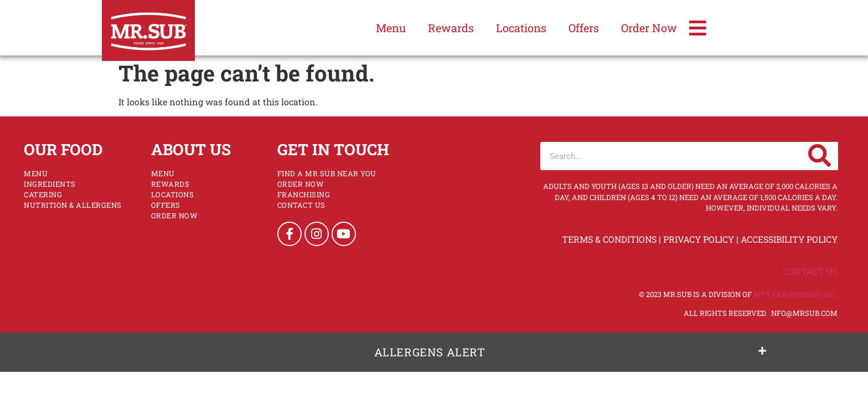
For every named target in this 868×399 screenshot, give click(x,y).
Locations (521, 28)
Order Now (649, 28)
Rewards (451, 28)
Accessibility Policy (789, 239)
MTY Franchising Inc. (795, 294)
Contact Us (301, 205)
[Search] (820, 156)
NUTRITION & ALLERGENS (73, 205)
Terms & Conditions (609, 239)
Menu (391, 28)
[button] (434, 352)
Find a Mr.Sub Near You (327, 173)
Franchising (304, 195)
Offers (584, 28)
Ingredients (50, 184)
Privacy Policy (699, 239)
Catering (43, 195)
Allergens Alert (430, 352)
